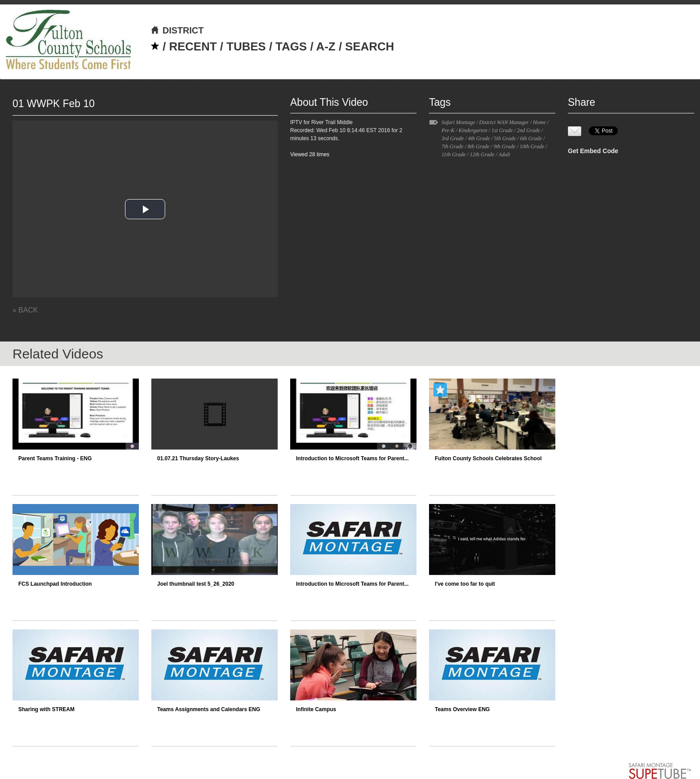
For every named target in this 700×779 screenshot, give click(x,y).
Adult (504, 154)
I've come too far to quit (465, 584)
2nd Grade (529, 130)
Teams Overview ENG (462, 709)
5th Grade (505, 138)
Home (540, 122)
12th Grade (482, 154)
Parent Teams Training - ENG (55, 458)
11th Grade (454, 154)
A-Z (326, 46)
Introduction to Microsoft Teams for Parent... (352, 458)
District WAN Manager (504, 122)
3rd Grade (453, 138)
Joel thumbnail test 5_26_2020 (196, 584)
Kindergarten (473, 130)
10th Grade (532, 146)
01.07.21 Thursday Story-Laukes (198, 458)
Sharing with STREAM (46, 709)
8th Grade (478, 146)
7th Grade (452, 146)
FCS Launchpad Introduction (55, 584)
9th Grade (505, 146)
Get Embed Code (593, 151)
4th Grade (479, 138)
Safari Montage (458, 122)
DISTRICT (177, 30)
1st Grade (502, 130)
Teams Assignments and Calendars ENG (209, 709)
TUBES (246, 46)
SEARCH (370, 46)
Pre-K (448, 130)
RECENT (193, 46)
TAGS (291, 46)
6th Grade (531, 138)
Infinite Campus (316, 709)
